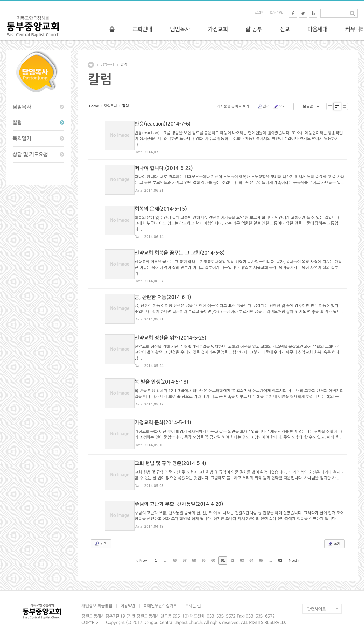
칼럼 (124, 65)
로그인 (260, 13)
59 (203, 547)
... (165, 547)
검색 (263, 107)
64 (251, 547)
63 (242, 547)
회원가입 (277, 13)
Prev (142, 547)
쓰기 (279, 107)
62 (232, 547)
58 (194, 547)
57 (184, 547)
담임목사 (107, 65)
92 (280, 547)
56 (175, 547)
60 (213, 547)
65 (261, 547)
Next (294, 547)
